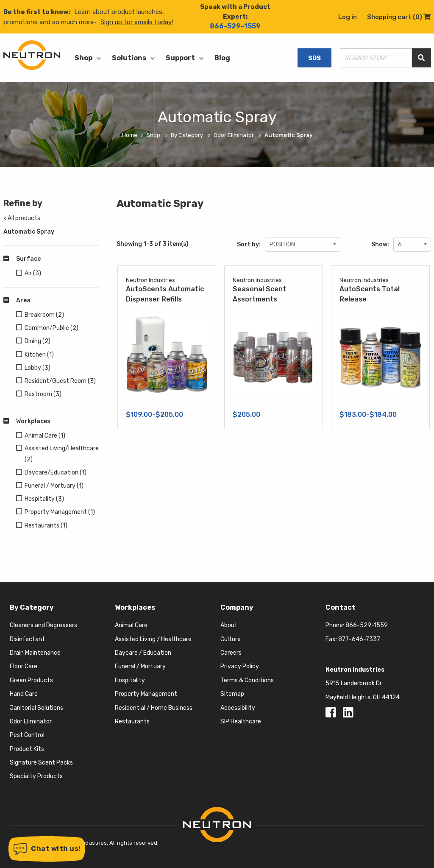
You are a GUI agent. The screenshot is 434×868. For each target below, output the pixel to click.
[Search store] (376, 58)
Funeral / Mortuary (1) (54, 486)
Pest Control (27, 735)
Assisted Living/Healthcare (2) (62, 454)
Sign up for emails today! (137, 22)
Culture (231, 639)
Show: (380, 244)
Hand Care (24, 694)
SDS (314, 58)
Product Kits (27, 749)
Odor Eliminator (31, 721)
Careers (231, 653)
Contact (341, 607)
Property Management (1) (60, 512)
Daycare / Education (143, 653)
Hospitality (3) (44, 499)
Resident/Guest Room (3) (60, 381)
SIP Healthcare (241, 721)
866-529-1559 (235, 26)
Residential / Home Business (154, 708)
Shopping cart (399, 17)
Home (130, 135)
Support (180, 58)
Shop (83, 58)
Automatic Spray (29, 232)
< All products (22, 218)
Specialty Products (36, 776)
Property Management (146, 694)
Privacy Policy (240, 666)
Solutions (129, 58)
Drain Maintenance (35, 653)
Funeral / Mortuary (140, 666)
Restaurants (132, 721)
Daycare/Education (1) (56, 473)
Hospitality (130, 680)
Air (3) (33, 273)
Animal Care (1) (45, 436)
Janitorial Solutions (36, 708)
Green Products (31, 680)
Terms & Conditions (247, 680)
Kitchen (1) (39, 355)
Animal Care (131, 625)
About (229, 625)
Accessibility (238, 708)
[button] (47, 849)
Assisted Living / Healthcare (153, 639)
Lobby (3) (38, 368)
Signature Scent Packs (41, 763)
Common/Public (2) (51, 328)
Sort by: (249, 244)
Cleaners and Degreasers (43, 625)
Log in (348, 17)
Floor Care (24, 666)
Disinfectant (27, 639)
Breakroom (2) (44, 315)
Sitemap (232, 694)
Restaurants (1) (46, 526)
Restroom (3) (43, 394)
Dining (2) (38, 341)
